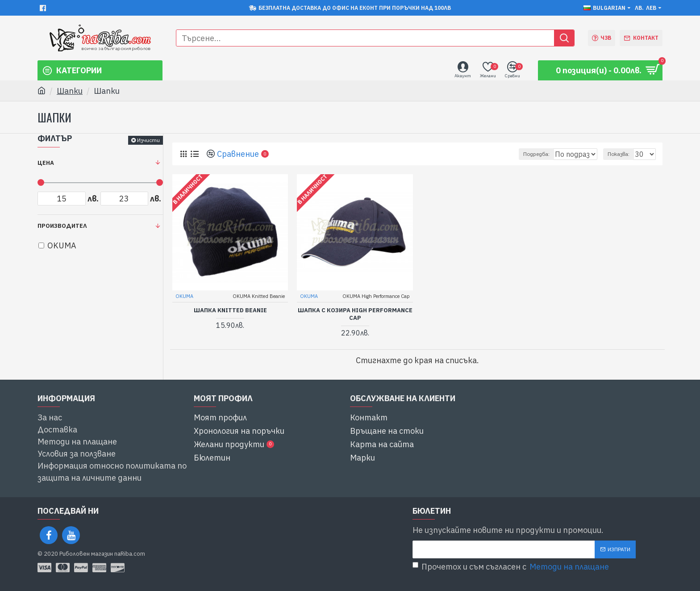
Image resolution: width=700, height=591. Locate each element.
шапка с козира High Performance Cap (355, 314)
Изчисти (148, 140)
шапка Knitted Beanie (230, 310)
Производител (62, 226)
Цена (46, 163)
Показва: (623, 154)
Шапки (70, 91)
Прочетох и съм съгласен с (511, 567)
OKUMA (185, 296)
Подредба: (520, 154)
